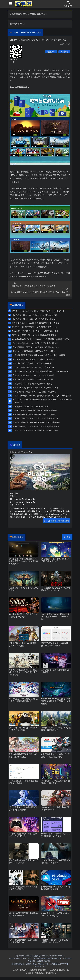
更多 (67, 537)
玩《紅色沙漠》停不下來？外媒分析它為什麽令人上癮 (35, 327)
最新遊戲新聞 (18, 537)
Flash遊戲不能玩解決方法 (59, 970)
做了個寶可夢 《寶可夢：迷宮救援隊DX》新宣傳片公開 (36, 347)
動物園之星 (36, 32)
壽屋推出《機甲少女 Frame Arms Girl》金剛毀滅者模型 (36, 422)
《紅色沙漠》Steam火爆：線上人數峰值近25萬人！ (34, 319)
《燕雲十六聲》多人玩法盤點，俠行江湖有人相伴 (33, 367)
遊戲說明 (29, 973)
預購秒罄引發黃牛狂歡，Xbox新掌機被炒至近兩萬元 (34, 335)
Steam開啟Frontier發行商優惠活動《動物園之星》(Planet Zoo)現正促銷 (40, 292)
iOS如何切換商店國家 (37, 970)
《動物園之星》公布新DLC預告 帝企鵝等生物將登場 (40, 285)
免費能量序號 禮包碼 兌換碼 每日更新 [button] (29, 14)
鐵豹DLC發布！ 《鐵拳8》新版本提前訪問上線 (33, 379)
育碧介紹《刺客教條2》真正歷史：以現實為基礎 (33, 375)
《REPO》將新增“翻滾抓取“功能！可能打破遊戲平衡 (35, 410)
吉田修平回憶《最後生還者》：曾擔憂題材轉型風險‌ (34, 392)
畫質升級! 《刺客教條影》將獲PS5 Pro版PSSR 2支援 (36, 388)
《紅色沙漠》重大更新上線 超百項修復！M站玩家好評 (35, 315)
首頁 (16, 32)
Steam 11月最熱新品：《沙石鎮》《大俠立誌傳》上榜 (35, 331)
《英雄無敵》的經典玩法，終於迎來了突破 (31, 406)
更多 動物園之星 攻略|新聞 (57, 521)
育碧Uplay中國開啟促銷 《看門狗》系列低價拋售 (34, 351)
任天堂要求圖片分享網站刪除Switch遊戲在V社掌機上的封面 (39, 355)
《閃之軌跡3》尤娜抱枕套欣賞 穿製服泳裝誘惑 (33, 384)
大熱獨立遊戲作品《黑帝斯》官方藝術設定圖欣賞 (33, 359)
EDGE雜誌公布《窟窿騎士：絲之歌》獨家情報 (32, 363)
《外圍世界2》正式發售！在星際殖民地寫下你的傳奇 (35, 430)
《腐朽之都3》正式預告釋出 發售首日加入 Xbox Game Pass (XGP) (41, 371)
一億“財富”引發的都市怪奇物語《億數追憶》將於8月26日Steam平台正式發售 (42, 401)
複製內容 (64, 52)
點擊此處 (25, 276)
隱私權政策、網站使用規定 (46, 973)
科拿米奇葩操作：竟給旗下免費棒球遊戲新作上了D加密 (36, 323)
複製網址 (51, 52)
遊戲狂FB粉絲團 (20, 970)
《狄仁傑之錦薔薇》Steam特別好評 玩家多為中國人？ (35, 343)
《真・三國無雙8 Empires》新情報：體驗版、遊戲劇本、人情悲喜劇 (42, 396)
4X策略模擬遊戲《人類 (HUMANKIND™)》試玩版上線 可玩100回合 (41, 339)
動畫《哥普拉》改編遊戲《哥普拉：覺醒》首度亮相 (34, 414)
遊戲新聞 (25, 32)
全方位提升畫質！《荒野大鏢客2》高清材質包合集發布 (36, 426)
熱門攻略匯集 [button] (17, 24)
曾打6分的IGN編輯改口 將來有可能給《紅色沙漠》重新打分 (38, 311)
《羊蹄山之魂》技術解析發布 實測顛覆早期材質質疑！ (36, 418)
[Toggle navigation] (10, 4)
